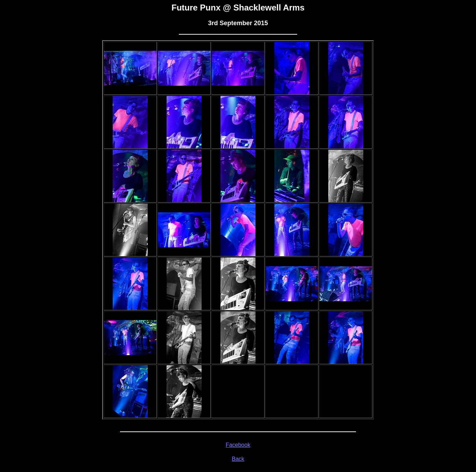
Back (238, 459)
